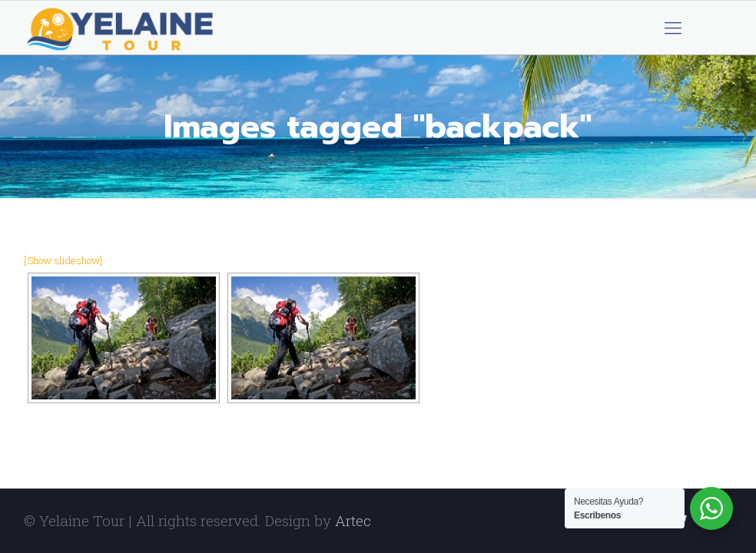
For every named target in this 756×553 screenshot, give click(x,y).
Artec (353, 520)
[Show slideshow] (63, 260)
